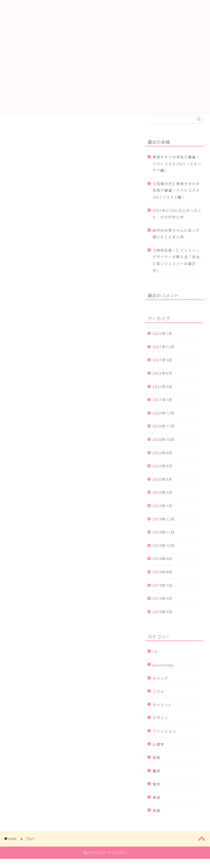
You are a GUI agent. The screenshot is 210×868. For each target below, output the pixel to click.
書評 (156, 778)
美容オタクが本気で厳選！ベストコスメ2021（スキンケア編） (177, 170)
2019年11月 (164, 539)
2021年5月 (162, 367)
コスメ (158, 698)
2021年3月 (162, 393)
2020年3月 (162, 486)
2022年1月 (162, 340)
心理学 (158, 751)
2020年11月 (164, 433)
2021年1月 (162, 407)
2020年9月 (162, 460)
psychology (163, 672)
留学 (156, 791)
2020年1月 (162, 513)
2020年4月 (162, 473)
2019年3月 (162, 619)
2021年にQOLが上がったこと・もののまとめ (177, 221)
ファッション (164, 738)
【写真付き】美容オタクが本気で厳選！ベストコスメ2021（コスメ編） (176, 197)
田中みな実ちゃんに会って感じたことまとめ (176, 241)
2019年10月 (164, 552)
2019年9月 (162, 565)
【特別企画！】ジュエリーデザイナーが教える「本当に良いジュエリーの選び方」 (176, 267)
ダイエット (162, 712)
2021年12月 (164, 354)
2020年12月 (164, 420)
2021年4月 (162, 380)
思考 (156, 764)
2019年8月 (162, 579)
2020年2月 (162, 499)
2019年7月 (162, 592)
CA (155, 658)
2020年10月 (164, 446)
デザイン (160, 725)
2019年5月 (162, 605)
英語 (156, 818)
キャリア (160, 685)
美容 (156, 804)
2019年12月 (164, 526)
